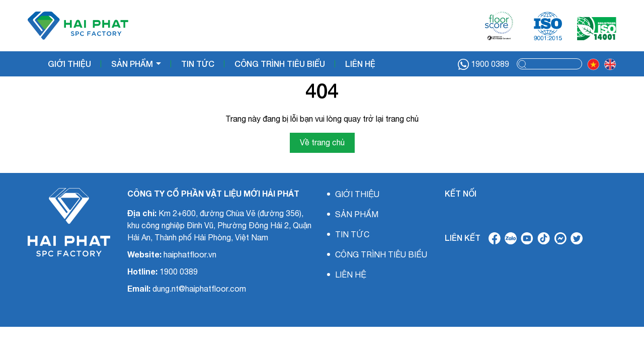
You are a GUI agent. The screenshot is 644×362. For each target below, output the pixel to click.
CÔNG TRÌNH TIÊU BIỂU (280, 64)
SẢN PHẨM (133, 64)
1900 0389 (484, 64)
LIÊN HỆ (360, 64)
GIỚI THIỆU (69, 64)
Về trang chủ (322, 142)
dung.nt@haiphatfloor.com (199, 289)
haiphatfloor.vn (190, 254)
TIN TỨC (198, 64)
